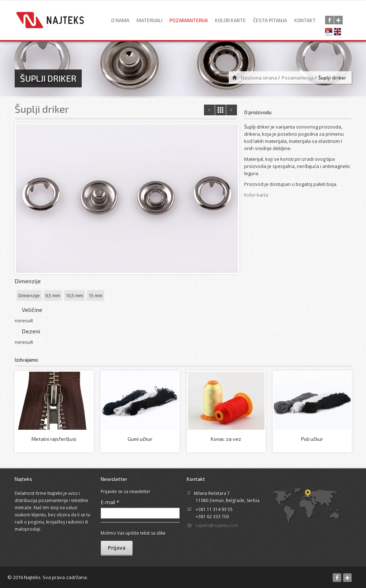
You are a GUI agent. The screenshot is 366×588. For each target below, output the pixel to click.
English (339, 32)
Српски (330, 32)
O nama (120, 20)
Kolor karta (256, 195)
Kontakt (305, 20)
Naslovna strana (259, 78)
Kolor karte (230, 20)
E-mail (110, 502)
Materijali (149, 20)
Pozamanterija (189, 20)
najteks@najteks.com (217, 526)
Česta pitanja (270, 20)
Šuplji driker (42, 109)
